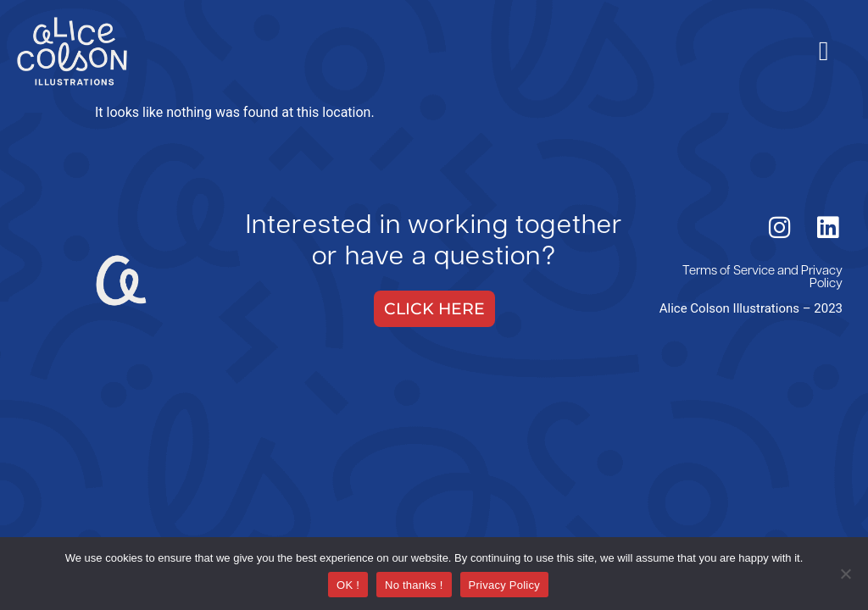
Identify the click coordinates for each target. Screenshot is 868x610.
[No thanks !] (845, 575)
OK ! (348, 585)
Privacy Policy (822, 278)
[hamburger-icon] (823, 51)
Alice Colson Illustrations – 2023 (751, 308)
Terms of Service (729, 272)
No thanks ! (414, 585)
